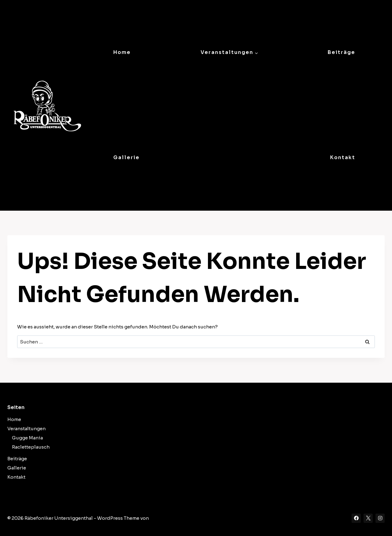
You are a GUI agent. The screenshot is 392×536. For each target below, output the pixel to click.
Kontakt (343, 157)
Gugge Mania (27, 438)
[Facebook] (356, 518)
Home (122, 52)
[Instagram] (380, 518)
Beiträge (341, 52)
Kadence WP (164, 518)
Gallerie (126, 157)
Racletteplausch (31, 447)
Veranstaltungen (26, 429)
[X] (368, 518)
